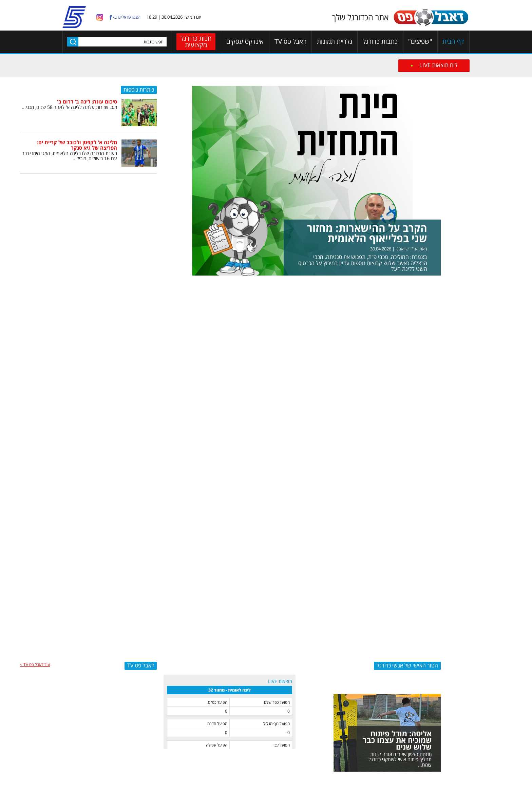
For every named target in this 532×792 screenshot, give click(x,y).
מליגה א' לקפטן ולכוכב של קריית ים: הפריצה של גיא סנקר (77, 145)
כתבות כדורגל (380, 42)
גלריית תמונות (335, 42)
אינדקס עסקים (245, 42)
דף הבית (453, 42)
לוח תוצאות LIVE (438, 65)
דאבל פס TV (290, 42)
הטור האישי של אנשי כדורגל (407, 665)
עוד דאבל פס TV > (35, 665)
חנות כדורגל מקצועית (196, 42)
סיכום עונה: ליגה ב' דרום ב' (87, 101)
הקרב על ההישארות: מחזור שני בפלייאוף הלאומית (367, 233)
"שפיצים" (420, 42)
